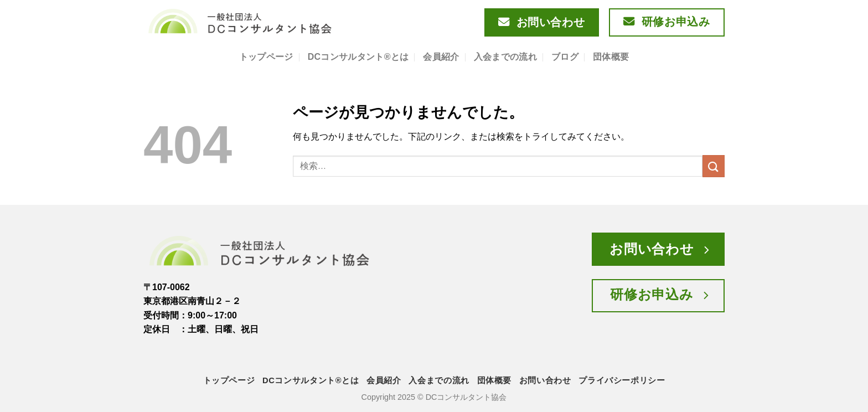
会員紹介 (441, 57)
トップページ (266, 57)
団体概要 (611, 57)
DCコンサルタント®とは (358, 57)
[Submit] (714, 166)
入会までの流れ (505, 57)
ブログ (565, 57)
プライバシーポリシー (622, 380)
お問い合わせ (545, 380)
